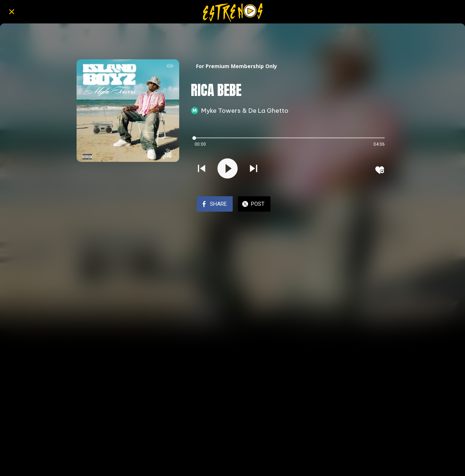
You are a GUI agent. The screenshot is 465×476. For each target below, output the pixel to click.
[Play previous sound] (202, 169)
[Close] (12, 12)
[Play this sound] (228, 169)
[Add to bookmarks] (380, 170)
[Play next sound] (254, 169)
